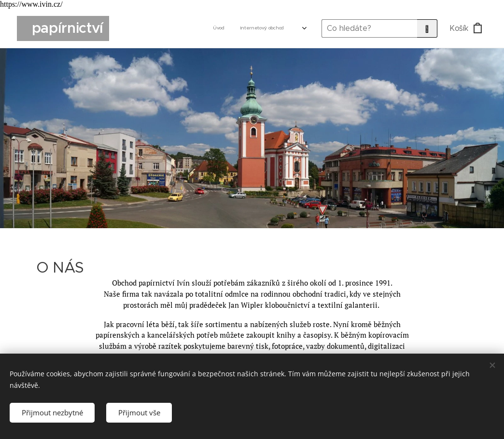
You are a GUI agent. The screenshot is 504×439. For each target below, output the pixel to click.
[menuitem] (183, 28)
